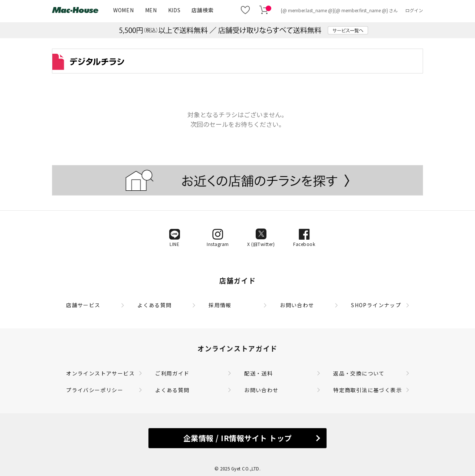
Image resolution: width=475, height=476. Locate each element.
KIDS (174, 10)
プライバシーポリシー (95, 390)
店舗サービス (83, 305)
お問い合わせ (297, 305)
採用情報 (220, 305)
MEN (151, 10)
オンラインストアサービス (100, 373)
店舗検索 (202, 10)
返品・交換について (359, 373)
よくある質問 (154, 305)
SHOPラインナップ (376, 305)
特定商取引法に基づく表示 (368, 390)
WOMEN (124, 10)
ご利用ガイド (172, 373)
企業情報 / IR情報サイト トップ (238, 438)
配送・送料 (258, 373)
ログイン (414, 10)
